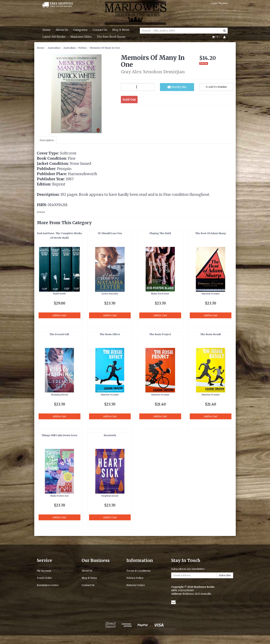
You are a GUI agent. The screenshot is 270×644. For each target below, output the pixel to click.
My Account (44, 571)
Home (47, 30)
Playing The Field (160, 233)
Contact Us (100, 30)
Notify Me (177, 87)
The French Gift (59, 334)
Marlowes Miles (81, 37)
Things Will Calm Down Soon (59, 435)
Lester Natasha (110, 294)
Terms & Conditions (138, 571)
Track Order (44, 578)
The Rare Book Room (111, 37)
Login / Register (219, 3)
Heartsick (110, 435)
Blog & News (121, 30)
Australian (54, 48)
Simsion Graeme (211, 294)
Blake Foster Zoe (59, 496)
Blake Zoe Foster (160, 294)
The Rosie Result (211, 334)
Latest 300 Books (54, 37)
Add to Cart (59, 315)
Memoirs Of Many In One (105, 48)
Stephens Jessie (110, 496)
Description (47, 140)
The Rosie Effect (110, 334)
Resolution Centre (48, 585)
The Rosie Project (160, 334)
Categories (80, 30)
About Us (62, 30)
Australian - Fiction (75, 48)
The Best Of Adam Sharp (211, 233)
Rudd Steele (59, 294)
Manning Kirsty (59, 395)
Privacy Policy (135, 578)
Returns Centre (136, 585)
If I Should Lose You (110, 233)
